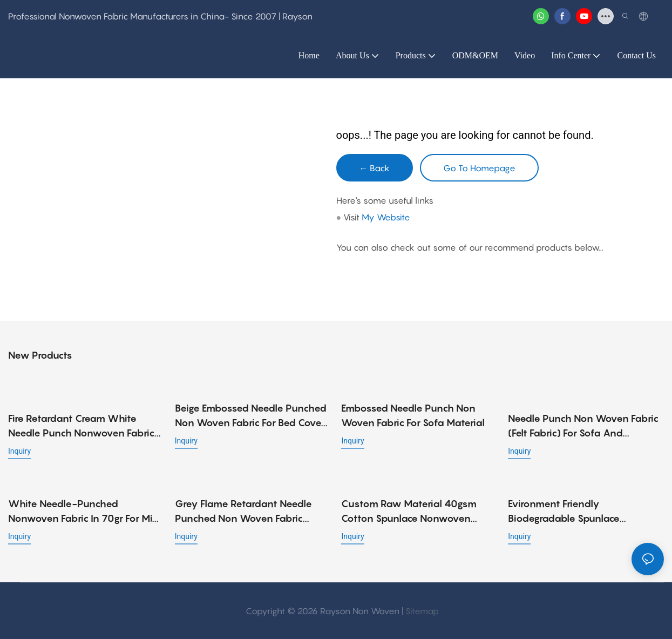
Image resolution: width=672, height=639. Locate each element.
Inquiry (19, 450)
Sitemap (422, 610)
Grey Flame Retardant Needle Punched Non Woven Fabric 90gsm (243, 511)
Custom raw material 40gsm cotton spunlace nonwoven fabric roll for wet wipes (409, 511)
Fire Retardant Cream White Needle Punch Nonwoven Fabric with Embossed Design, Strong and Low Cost (81, 426)
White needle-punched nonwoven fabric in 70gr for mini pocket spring (84, 511)
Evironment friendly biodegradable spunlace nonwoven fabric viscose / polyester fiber (570, 511)
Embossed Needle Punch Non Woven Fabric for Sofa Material (413, 415)
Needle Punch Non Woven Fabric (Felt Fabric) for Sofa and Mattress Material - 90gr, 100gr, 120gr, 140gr (583, 416)
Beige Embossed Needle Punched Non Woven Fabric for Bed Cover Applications (251, 416)
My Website (386, 217)
